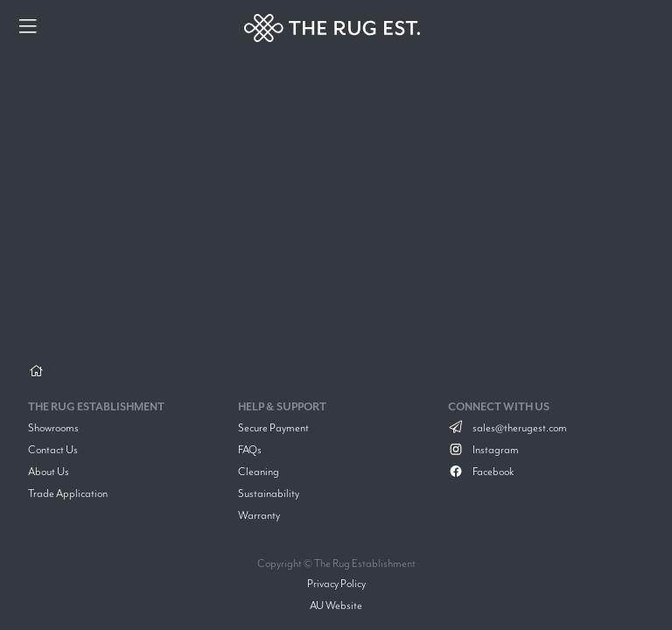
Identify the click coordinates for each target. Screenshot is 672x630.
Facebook (481, 471)
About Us (49, 471)
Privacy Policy (336, 583)
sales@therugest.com (507, 427)
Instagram (483, 449)
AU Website (336, 605)
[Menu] (28, 28)
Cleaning (259, 471)
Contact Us (53, 449)
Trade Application (68, 493)
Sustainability (269, 493)
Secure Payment (273, 427)
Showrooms (53, 427)
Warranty (259, 515)
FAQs (250, 449)
